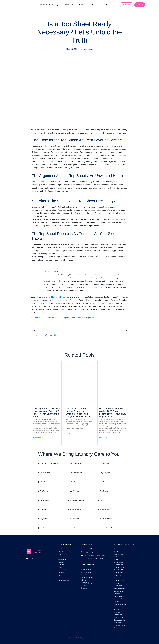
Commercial (68, 5)
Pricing (55, 5)
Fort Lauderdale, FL (120, 581)
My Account (127, 5)
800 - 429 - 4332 (90, 552)
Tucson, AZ (118, 628)
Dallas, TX (117, 575)
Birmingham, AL (119, 554)
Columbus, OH (119, 573)
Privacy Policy (63, 570)
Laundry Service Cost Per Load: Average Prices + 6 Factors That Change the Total (46, 413)
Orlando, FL (118, 602)
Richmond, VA (119, 617)
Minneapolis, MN (119, 596)
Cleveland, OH (119, 565)
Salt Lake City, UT (120, 625)
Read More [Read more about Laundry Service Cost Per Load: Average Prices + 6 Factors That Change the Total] (37, 438)
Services (44, 5)
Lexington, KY (119, 591)
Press (60, 578)
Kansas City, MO (119, 588)
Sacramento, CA (119, 620)
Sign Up (140, 5)
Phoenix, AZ (118, 609)
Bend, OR (117, 612)
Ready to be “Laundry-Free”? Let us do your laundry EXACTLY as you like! (63, 318)
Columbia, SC (119, 570)
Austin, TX (117, 552)
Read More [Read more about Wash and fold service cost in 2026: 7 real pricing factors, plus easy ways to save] (103, 438)
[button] (46, 336)
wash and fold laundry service (56, 297)
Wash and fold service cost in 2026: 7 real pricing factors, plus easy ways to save (113, 413)
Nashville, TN (118, 599)
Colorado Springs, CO (121, 567)
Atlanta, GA (118, 549)
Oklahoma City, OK (120, 604)
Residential (62, 557)
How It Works (63, 554)
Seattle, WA (118, 623)
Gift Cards (103, 5)
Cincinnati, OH (119, 562)
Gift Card (61, 565)
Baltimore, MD (119, 557)
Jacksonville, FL (119, 586)
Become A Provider (64, 581)
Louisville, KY (118, 594)
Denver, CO (118, 578)
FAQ (92, 5)
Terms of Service (64, 567)
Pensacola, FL (119, 607)
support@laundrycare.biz (93, 549)
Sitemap (61, 573)
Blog (60, 575)
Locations (82, 5)
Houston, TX (118, 583)
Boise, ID (117, 559)
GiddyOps (89, 640)
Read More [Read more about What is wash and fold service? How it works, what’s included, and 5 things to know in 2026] (70, 433)
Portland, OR (118, 615)
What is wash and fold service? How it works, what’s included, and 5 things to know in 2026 (78, 413)
